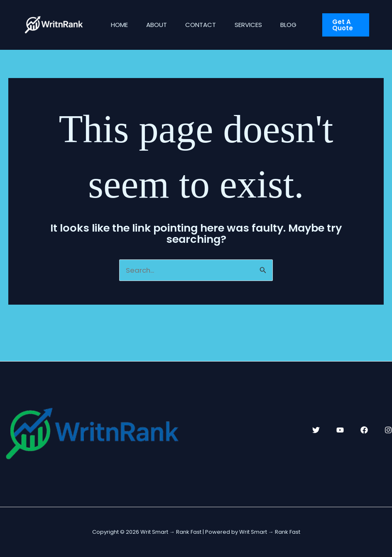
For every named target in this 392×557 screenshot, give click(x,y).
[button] (352, 25)
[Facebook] (364, 430)
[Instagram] (388, 430)
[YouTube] (340, 430)
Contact (207, 25)
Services (257, 25)
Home (121, 25)
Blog (299, 25)
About (160, 25)
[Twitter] (316, 430)
